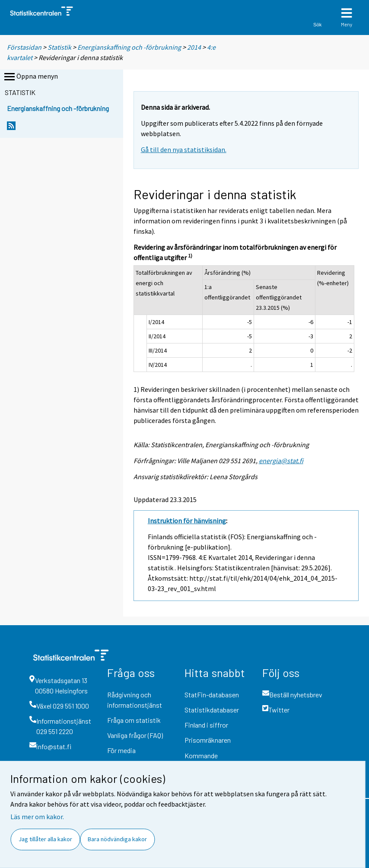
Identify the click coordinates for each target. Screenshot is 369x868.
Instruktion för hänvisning (187, 521)
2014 (194, 47)
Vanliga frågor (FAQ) (135, 735)
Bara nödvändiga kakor (117, 839)
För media (121, 750)
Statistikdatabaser (212, 710)
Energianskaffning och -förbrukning (129, 47)
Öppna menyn (30, 77)
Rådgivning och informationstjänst (135, 700)
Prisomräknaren (208, 740)
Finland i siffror (206, 725)
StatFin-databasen (212, 695)
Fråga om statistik (134, 720)
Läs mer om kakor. (37, 817)
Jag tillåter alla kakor (45, 839)
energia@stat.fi (281, 461)
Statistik (59, 47)
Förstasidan (24, 47)
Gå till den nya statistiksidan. (184, 149)
